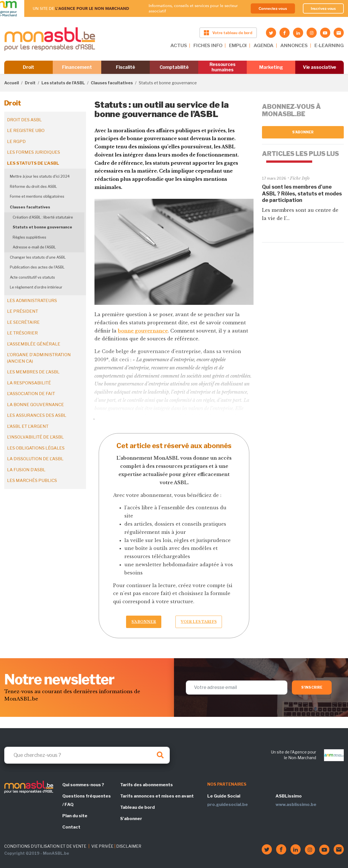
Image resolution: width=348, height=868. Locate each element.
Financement (77, 67)
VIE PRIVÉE (102, 846)
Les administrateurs (32, 301)
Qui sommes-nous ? (83, 785)
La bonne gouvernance (36, 405)
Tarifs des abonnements (147, 785)
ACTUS (179, 45)
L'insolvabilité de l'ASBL (35, 437)
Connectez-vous (273, 8)
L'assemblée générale (34, 344)
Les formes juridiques (34, 152)
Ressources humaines (223, 67)
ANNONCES (294, 45)
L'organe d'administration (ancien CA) (39, 358)
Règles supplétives (29, 237)
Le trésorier (22, 333)
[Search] (87, 755)
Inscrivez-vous (323, 8)
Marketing (271, 67)
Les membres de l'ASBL (33, 372)
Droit (29, 67)
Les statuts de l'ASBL (63, 83)
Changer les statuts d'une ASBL (38, 257)
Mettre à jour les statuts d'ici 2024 (40, 176)
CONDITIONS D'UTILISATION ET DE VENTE (45, 846)
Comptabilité (174, 67)
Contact (71, 827)
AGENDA (264, 45)
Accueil (12, 83)
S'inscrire (312, 687)
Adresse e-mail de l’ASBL (34, 247)
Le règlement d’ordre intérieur (36, 287)
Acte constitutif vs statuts (32, 277)
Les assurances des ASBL (37, 415)
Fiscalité (125, 67)
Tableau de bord (137, 807)
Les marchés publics (32, 481)
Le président (23, 311)
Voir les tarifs (199, 622)
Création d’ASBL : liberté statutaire (43, 217)
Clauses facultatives (112, 83)
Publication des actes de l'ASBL (37, 267)
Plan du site (75, 816)
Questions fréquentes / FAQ (87, 800)
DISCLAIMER (129, 846)
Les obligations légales (36, 448)
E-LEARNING (329, 45)
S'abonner (303, 132)
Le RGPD (16, 142)
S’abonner (144, 622)
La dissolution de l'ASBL (35, 459)
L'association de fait (31, 394)
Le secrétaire (23, 322)
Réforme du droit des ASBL (33, 186)
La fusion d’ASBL (26, 470)
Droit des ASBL (24, 120)
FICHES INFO (208, 45)
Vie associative (320, 67)
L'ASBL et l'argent (28, 426)
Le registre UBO (26, 131)
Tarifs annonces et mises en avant (157, 796)
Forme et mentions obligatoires (37, 196)
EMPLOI (238, 45)
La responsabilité (29, 383)
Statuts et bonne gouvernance (42, 227)
